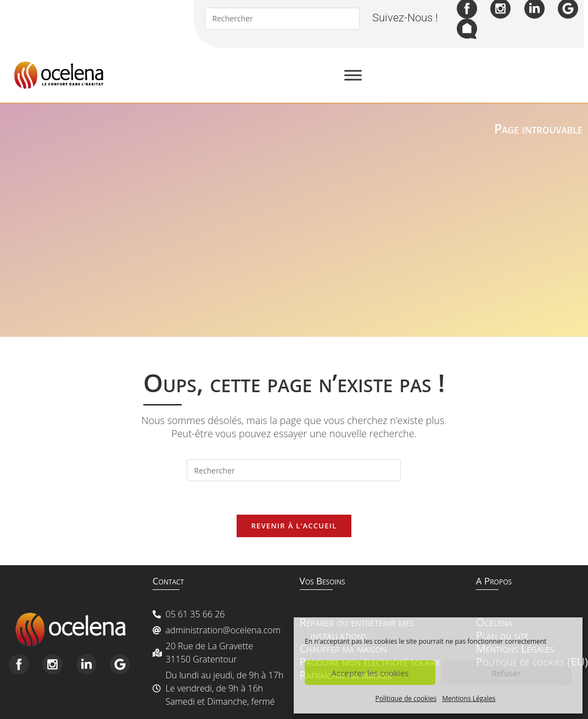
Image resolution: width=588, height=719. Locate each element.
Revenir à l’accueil (294, 526)
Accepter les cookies (370, 673)
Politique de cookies (406, 698)
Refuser (506, 673)
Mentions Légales (469, 698)
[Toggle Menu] (353, 75)
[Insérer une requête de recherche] (294, 470)
